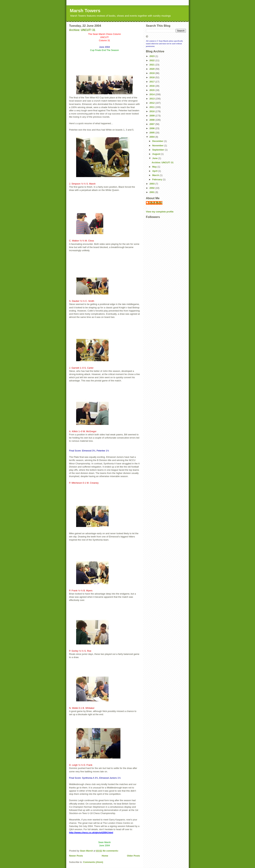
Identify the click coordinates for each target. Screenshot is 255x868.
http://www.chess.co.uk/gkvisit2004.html (91, 833)
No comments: (111, 851)
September (159, 150)
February (158, 179)
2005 (152, 133)
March (156, 175)
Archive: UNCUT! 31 (82, 30)
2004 (152, 137)
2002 (152, 188)
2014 (152, 94)
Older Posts (133, 856)
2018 (152, 77)
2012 (152, 103)
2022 (152, 60)
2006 (152, 128)
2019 (152, 73)
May (155, 167)
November (158, 145)
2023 (152, 56)
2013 (152, 99)
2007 (152, 124)
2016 (152, 86)
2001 (152, 192)
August (157, 154)
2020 (152, 69)
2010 (152, 111)
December (158, 141)
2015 (152, 90)
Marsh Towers (85, 11)
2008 (152, 120)
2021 (152, 65)
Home (105, 856)
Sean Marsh (156, 203)
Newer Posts (76, 856)
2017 (152, 82)
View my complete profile (160, 212)
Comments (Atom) (93, 862)
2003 (152, 184)
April (155, 171)
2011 (152, 107)
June (155, 158)
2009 (152, 116)
